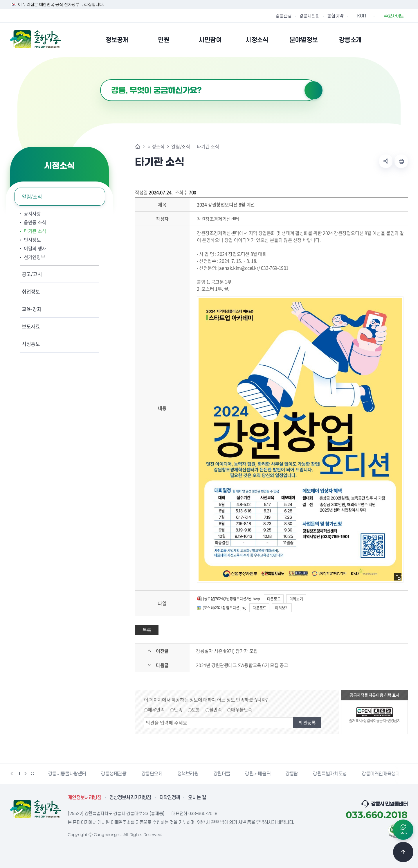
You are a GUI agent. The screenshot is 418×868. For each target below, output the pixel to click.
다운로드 (274, 599)
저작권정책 (170, 798)
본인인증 (389, 40)
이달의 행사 (35, 248)
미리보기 (296, 599)
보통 (196, 709)
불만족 (216, 709)
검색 (313, 90)
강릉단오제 (152, 774)
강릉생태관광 (114, 774)
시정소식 (156, 146)
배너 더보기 (33, 774)
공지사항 (32, 213)
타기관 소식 (35, 231)
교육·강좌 (32, 309)
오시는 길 (197, 798)
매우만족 (156, 709)
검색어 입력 (100, 79)
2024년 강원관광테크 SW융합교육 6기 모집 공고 (242, 665)
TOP (403, 852)
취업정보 (31, 291)
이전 (12, 774)
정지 (19, 774)
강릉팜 (292, 774)
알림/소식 (32, 196)
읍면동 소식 (35, 222)
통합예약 (335, 16)
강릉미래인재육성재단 (383, 774)
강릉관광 (284, 16)
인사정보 (32, 240)
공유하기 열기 (386, 161)
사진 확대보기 (400, 579)
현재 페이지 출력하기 (401, 161)
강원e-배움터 (258, 774)
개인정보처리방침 (85, 798)
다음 (26, 774)
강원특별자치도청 (330, 774)
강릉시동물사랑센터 (67, 774)
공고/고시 (32, 274)
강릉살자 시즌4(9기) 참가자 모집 (227, 651)
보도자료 (31, 326)
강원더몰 (222, 774)
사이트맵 (404, 40)
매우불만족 (242, 709)
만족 (178, 709)
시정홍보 (31, 344)
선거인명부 (34, 257)
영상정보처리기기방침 (130, 798)
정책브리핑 (188, 774)
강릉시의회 (309, 16)
